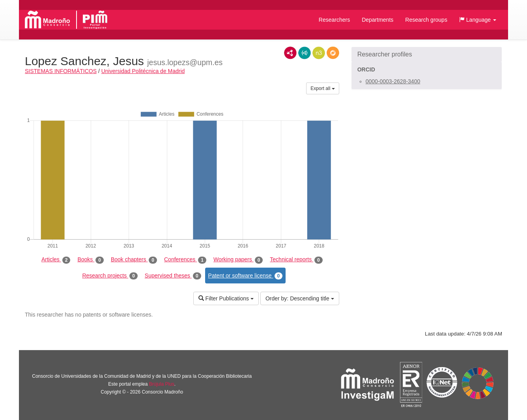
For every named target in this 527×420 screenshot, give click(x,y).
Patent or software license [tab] (246, 276)
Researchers (334, 20)
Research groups (426, 20)
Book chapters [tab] (134, 260)
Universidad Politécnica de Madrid (143, 71)
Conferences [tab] (185, 260)
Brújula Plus (162, 384)
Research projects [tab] (110, 276)
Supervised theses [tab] (173, 276)
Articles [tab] (56, 260)
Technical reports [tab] (296, 260)
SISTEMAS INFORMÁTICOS (61, 71)
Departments (377, 20)
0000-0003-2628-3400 (393, 81)
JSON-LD (305, 53)
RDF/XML (290, 53)
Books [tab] (91, 260)
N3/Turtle (319, 53)
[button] (478, 20)
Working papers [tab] (238, 260)
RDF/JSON (333, 53)
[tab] (427, 54)
